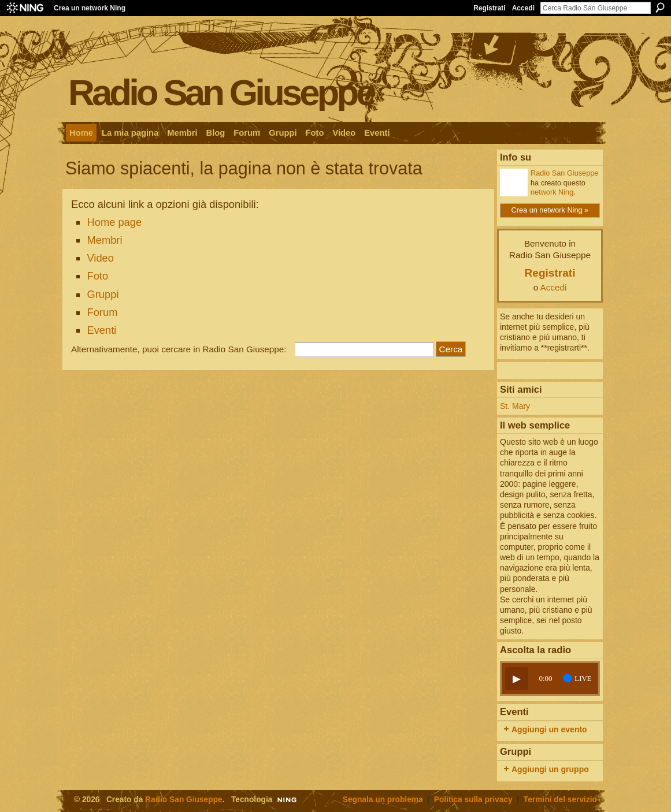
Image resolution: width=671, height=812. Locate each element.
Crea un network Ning (90, 8)
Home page (114, 222)
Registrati (489, 8)
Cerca (660, 8)
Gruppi (103, 294)
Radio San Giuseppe (221, 92)
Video (100, 258)
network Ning (552, 192)
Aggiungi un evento (549, 729)
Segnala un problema (383, 800)
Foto (97, 276)
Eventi (101, 330)
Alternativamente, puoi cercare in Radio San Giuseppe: (179, 349)
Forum (102, 312)
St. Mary (515, 406)
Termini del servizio (560, 800)
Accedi (523, 8)
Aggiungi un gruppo (550, 769)
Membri (104, 240)
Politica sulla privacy (473, 800)
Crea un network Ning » (550, 210)
